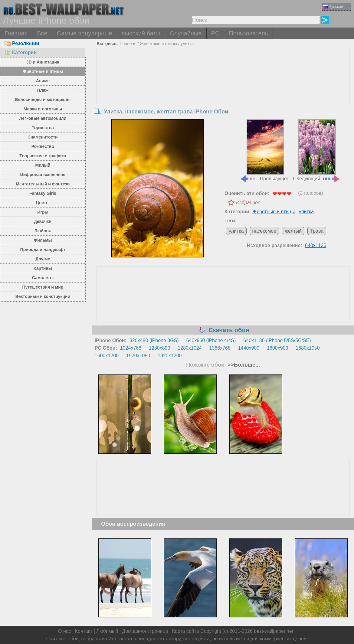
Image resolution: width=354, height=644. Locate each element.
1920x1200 (170, 356)
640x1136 (316, 245)
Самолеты (43, 278)
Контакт (84, 631)
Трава (317, 231)
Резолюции (22, 43)
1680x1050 (308, 348)
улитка (187, 44)
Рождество (43, 146)
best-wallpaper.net (274, 631)
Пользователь (248, 33)
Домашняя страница (145, 631)
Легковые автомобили (43, 118)
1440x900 (249, 348)
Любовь (43, 231)
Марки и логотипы (43, 109)
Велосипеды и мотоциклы (43, 100)
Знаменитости (43, 137)
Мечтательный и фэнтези (43, 184)
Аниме (43, 81)
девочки (43, 221)
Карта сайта (186, 631)
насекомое (264, 231)
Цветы (43, 203)
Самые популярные (85, 33)
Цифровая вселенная (43, 175)
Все (42, 33)
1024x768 (131, 348)
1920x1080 (138, 356)
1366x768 (220, 348)
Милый (43, 165)
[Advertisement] (223, 94)
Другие (43, 259)
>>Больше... (243, 365)
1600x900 (277, 348)
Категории (21, 52)
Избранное (248, 203)
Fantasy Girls (43, 193)
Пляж (43, 90)
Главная (16, 33)
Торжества (43, 128)
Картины (43, 268)
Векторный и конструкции (43, 296)
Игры (43, 212)
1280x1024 (190, 348)
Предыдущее (265, 150)
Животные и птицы (43, 71)
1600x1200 (107, 356)
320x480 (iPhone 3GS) (154, 340)
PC (215, 33)
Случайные (186, 33)
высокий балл (141, 33)
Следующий (316, 150)
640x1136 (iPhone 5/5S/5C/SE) (277, 340)
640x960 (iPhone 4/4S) (211, 340)
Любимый (107, 631)
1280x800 (159, 348)
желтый (293, 231)
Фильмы (43, 240)
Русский (333, 7)
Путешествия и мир (43, 287)
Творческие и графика (43, 156)
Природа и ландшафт (43, 250)
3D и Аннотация (43, 62)
